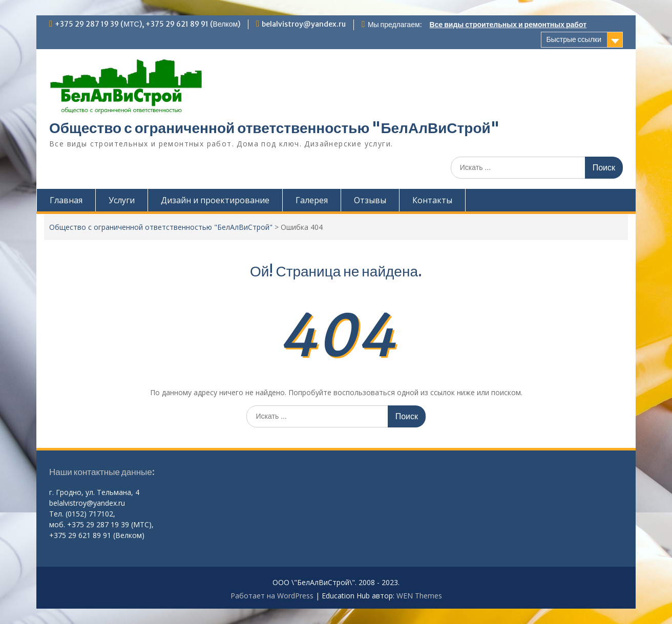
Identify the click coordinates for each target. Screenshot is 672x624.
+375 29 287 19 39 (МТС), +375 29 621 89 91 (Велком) (148, 24)
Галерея (312, 200)
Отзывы (370, 200)
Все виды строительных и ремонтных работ (508, 25)
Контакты (432, 200)
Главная (66, 200)
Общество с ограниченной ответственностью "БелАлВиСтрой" (274, 128)
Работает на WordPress (272, 596)
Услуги (122, 200)
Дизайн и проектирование (215, 200)
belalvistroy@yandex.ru (304, 24)
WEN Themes (419, 596)
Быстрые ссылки (574, 39)
